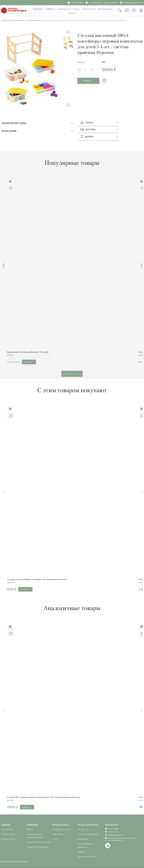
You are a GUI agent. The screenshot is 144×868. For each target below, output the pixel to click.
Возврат (100, 137)
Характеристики (37, 124)
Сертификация (7, 829)
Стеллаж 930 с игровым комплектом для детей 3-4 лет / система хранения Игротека (44, 796)
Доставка (100, 130)
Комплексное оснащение (62, 829)
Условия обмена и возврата (37, 846)
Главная (5, 21)
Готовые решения (36, 21)
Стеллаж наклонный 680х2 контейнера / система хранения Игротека (38, 579)
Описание (37, 132)
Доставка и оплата (8, 833)
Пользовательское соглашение (38, 841)
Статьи (55, 838)
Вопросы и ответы (8, 838)
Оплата (100, 123)
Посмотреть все (72, 374)
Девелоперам (83, 838)
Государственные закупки (88, 833)
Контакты (72, 13)
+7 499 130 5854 (76, 3)
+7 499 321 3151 (94, 3)
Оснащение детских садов (68, 9)
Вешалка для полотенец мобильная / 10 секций (28, 352)
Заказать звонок (111, 3)
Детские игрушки (105, 9)
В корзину (88, 81)
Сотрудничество (88, 9)
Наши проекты (58, 833)
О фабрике (50, 9)
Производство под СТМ (87, 856)
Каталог (38, 9)
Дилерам (81, 851)
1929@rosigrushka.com (132, 3)
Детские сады (83, 829)
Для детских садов (18, 21)
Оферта (29, 829)
